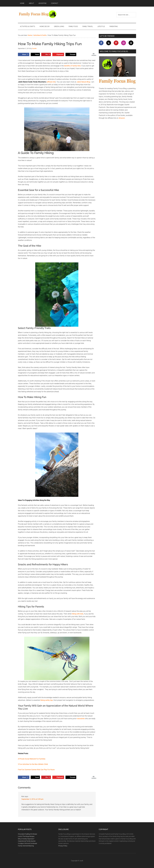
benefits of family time (72, 66)
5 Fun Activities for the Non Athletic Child (33, 764)
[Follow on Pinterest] (116, 43)
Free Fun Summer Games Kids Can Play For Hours (36, 770)
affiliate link (51, 82)
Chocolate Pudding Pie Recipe (27, 834)
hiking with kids (78, 614)
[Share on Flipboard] (58, 54)
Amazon (122, 118)
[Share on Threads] (71, 54)
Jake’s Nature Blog (83, 82)
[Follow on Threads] (131, 43)
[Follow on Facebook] (101, 43)
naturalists (81, 719)
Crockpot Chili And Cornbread (27, 843)
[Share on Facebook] (24, 54)
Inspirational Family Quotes (27, 841)
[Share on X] (35, 54)
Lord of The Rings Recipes (26, 836)
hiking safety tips (47, 700)
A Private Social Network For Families (32, 759)
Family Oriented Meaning (26, 846)
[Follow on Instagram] (124, 43)
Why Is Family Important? (26, 839)
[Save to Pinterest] (46, 54)
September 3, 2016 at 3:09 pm (32, 799)
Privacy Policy (63, 846)
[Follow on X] (109, 43)
